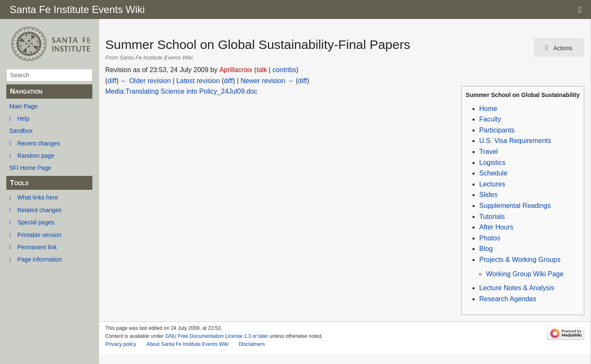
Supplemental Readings (515, 206)
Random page (36, 156)
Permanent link (37, 247)
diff (112, 81)
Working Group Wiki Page (525, 274)
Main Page (23, 106)
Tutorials (492, 217)
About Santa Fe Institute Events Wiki (188, 344)
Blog (486, 249)
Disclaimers (252, 344)
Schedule (493, 173)
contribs (284, 70)
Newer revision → (267, 81)
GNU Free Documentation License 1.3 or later (217, 336)
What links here (38, 197)
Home (488, 109)
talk (262, 70)
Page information (40, 259)
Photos (490, 238)
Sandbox (21, 131)
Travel (488, 152)
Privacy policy (121, 344)
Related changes (39, 210)
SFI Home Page (30, 168)
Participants (497, 130)
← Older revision (146, 81)
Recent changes (39, 143)
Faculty (490, 119)
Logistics (492, 163)
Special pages (36, 222)
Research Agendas (508, 299)
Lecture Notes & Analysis (517, 288)
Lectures (492, 184)
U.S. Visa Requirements (515, 141)
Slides (488, 195)
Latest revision (198, 81)
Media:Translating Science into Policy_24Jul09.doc (182, 91)
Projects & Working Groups (520, 260)
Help (23, 119)
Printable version (39, 235)
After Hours (496, 227)
